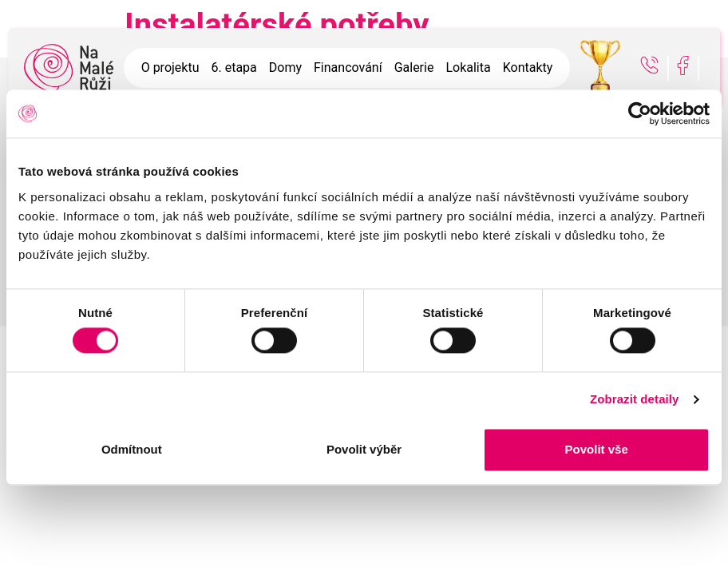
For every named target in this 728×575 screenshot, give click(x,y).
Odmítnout (132, 449)
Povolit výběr (364, 449)
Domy (285, 67)
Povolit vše (597, 449)
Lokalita (468, 67)
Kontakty (528, 67)
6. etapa (233, 67)
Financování (348, 67)
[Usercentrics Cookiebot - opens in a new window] (640, 113)
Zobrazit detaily (635, 400)
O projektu (170, 67)
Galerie (414, 67)
